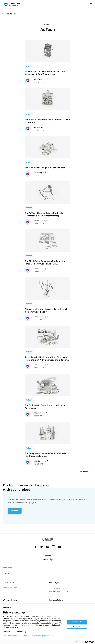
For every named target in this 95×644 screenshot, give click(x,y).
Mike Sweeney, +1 (41, 79)
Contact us (15, 511)
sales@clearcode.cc (11, 587)
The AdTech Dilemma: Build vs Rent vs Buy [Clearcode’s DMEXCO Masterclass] (45, 214)
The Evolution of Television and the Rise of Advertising (45, 407)
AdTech (29, 66)
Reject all (77, 626)
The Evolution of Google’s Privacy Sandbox (45, 168)
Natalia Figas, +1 (40, 127)
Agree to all (77, 622)
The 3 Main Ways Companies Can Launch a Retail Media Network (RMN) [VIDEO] (45, 262)
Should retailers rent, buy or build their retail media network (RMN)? (46, 310)
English (7, 607)
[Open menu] (91, 3)
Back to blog (11, 14)
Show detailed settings (12, 636)
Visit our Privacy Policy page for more (39, 636)
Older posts (83, 472)
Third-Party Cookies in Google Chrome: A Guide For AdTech (47, 121)
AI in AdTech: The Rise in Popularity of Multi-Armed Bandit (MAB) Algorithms (46, 73)
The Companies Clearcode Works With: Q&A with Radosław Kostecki (46, 455)
